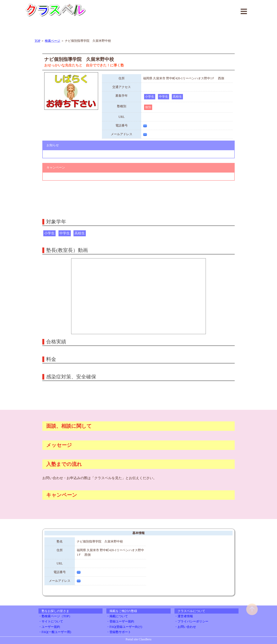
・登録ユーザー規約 (120, 621)
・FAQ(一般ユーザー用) (55, 632)
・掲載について (117, 616)
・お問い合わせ (185, 627)
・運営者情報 (184, 616)
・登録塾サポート (119, 632)
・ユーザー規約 (49, 627)
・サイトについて (51, 621)
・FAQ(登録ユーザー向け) (124, 627)
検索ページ (53, 41)
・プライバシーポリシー (191, 621)
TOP (37, 41)
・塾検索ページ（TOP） (55, 616)
